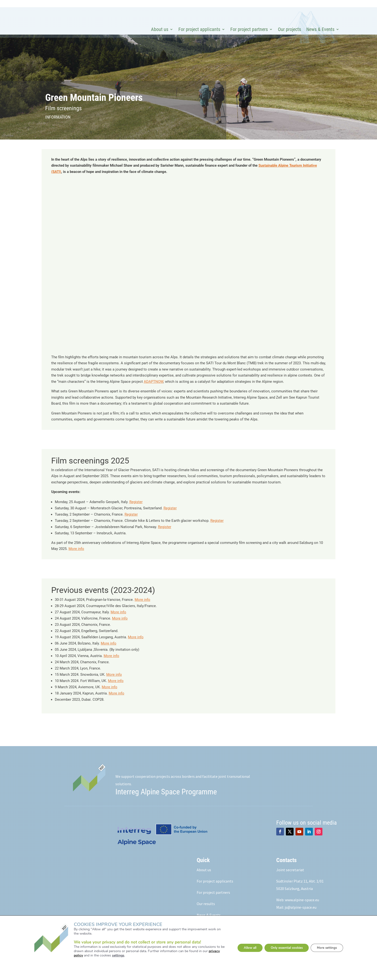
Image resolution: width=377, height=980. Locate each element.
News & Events (320, 29)
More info (76, 557)
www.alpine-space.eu (302, 908)
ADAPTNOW (154, 390)
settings (113, 956)
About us (160, 29)
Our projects (289, 29)
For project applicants (199, 29)
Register (136, 511)
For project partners (249, 29)
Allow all (246, 948)
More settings (331, 948)
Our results (206, 912)
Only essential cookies (287, 948)
